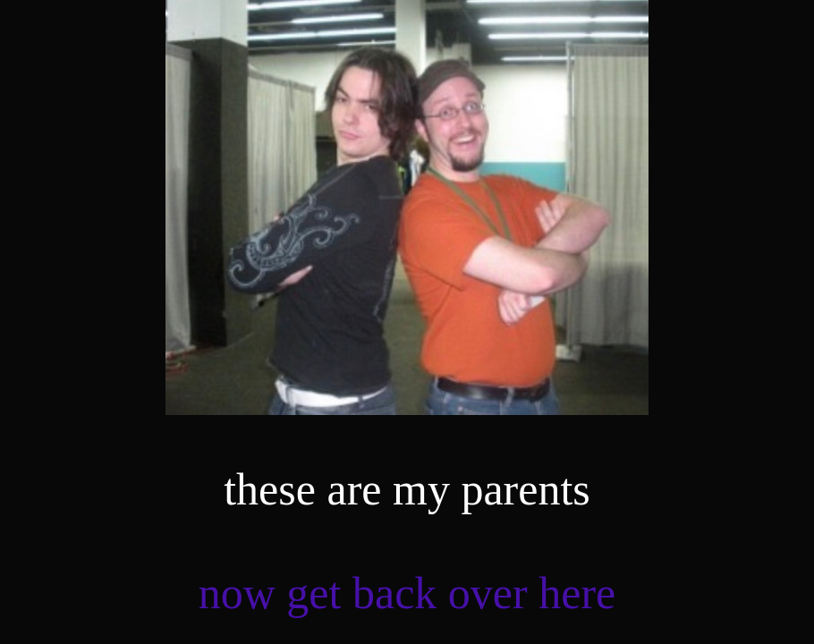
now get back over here (407, 593)
